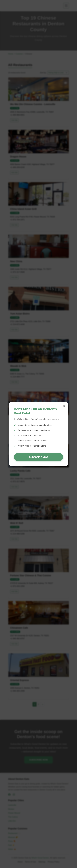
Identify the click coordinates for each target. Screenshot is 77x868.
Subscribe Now (38, 457)
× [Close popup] (64, 406)
